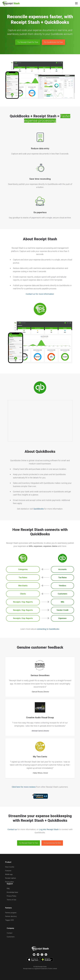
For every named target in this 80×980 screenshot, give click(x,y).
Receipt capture (11, 878)
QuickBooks (39, 509)
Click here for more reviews (24, 787)
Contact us (12, 829)
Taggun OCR (9, 920)
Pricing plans (10, 882)
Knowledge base (12, 892)
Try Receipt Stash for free (28, 42)
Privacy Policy (11, 896)
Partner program (11, 913)
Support (10, 884)
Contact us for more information (40, 294)
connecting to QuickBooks (48, 629)
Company (10, 928)
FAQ (8, 889)
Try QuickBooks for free (53, 42)
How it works (10, 867)
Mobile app (9, 874)
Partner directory (11, 916)
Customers (11, 937)
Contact (10, 933)
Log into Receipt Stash (49, 829)
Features (8, 871)
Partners (8, 908)
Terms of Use (11, 900)
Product (8, 862)
